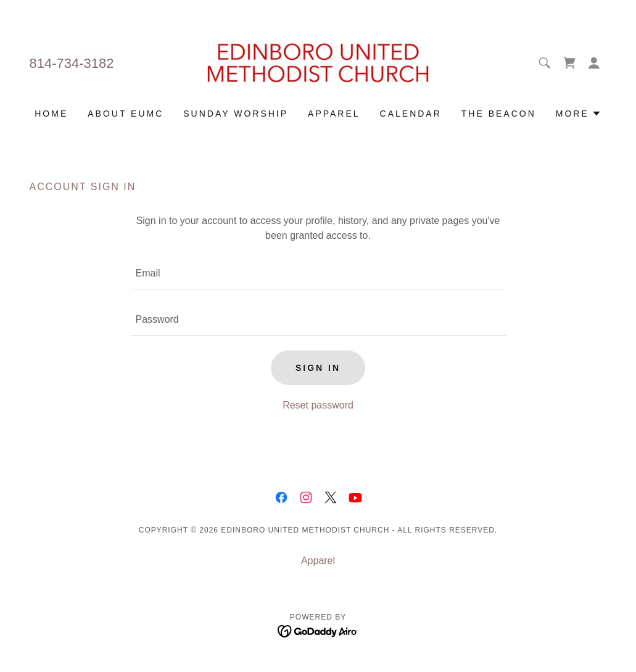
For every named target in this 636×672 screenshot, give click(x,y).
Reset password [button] (318, 405)
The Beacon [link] (499, 114)
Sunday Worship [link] (236, 114)
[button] (594, 63)
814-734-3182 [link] (72, 63)
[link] (318, 62)
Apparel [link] (334, 114)
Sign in (318, 368)
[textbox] (318, 274)
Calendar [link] (411, 114)
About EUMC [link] (126, 114)
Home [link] (51, 114)
